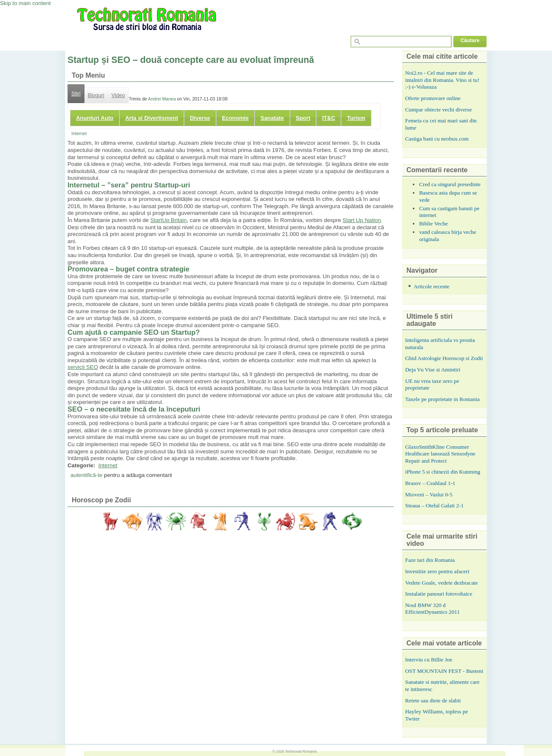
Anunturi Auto (95, 118)
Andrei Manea (162, 99)
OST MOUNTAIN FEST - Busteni (444, 671)
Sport (303, 118)
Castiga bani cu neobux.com (437, 139)
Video (118, 95)
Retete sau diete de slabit (433, 700)
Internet (79, 133)
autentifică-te (87, 475)
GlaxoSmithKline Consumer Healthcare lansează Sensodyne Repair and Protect (440, 454)
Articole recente (432, 286)
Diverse (200, 118)
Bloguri (96, 95)
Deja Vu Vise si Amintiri (433, 370)
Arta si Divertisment (152, 118)
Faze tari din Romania (430, 560)
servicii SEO (83, 367)
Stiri (76, 94)
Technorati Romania (301, 751)
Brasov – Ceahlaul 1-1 (430, 483)
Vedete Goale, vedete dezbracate (441, 583)
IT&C (329, 118)
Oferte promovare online (433, 98)
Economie (235, 118)
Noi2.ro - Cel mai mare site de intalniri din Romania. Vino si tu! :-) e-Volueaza (442, 80)
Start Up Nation (362, 220)
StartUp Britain (168, 220)
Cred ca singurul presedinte (450, 184)
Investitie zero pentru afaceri (437, 571)
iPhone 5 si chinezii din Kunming (443, 472)
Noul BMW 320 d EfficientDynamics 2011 (432, 609)
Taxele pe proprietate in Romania (442, 399)
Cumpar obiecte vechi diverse (438, 110)
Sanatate (272, 118)
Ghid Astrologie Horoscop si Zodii (444, 358)
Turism (356, 118)
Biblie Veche (433, 224)
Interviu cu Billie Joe (429, 660)
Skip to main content (25, 3)
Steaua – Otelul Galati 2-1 (434, 505)
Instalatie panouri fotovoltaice (439, 594)
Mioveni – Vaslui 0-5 (429, 495)
